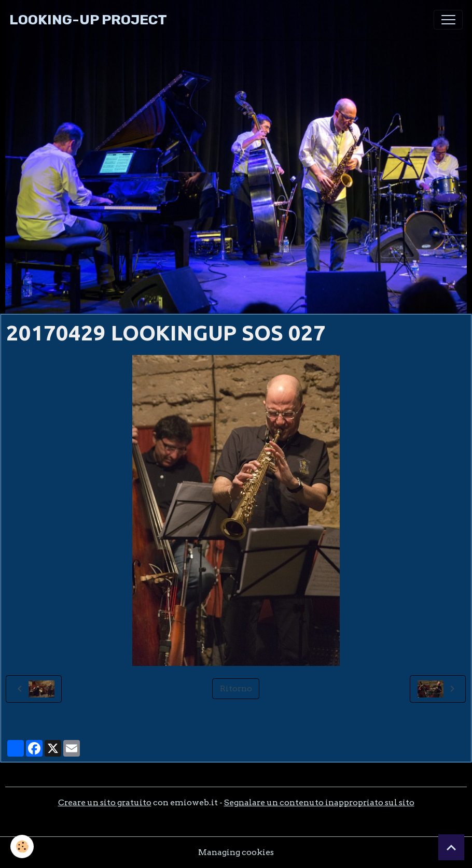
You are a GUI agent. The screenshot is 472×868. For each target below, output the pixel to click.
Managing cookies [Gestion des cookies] (236, 852)
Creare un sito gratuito (105, 802)
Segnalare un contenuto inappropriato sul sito (319, 802)
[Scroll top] (451, 847)
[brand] (88, 20)
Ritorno (236, 688)
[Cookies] (22, 846)
